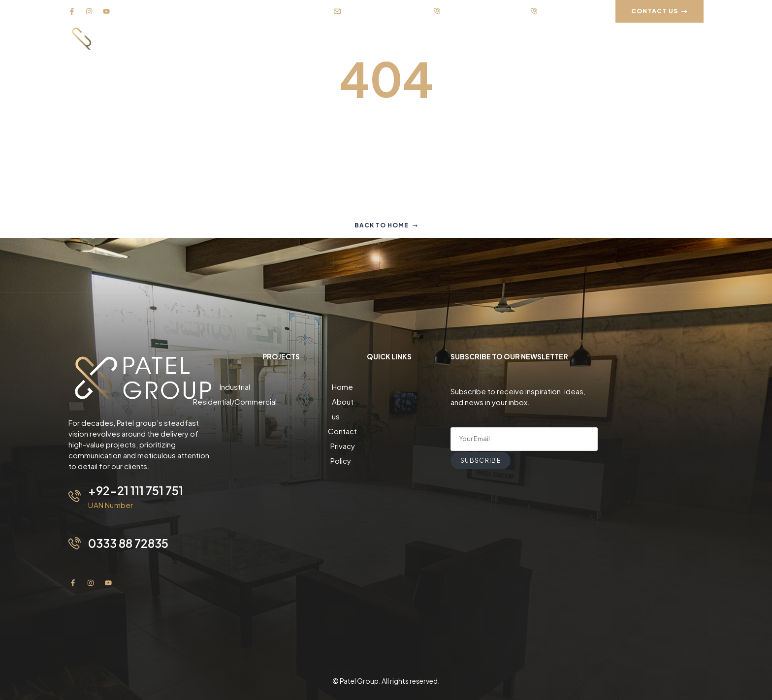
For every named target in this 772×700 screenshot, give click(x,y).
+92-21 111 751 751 (136, 490)
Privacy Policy (389, 431)
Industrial (281, 387)
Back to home (386, 225)
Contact (389, 416)
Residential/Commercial (281, 401)
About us (389, 401)
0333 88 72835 (130, 542)
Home (389, 387)
